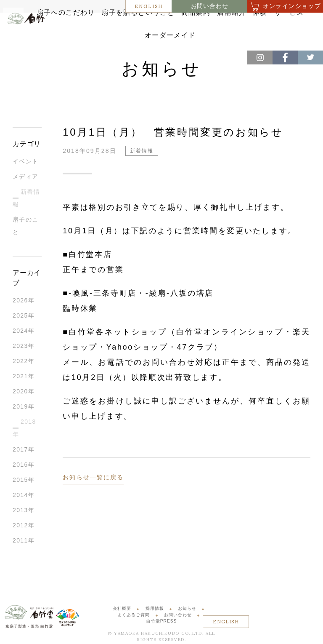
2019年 (24, 408)
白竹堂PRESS (162, 623)
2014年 (24, 496)
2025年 (24, 317)
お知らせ (187, 610)
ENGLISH (149, 6)
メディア (26, 178)
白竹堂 (28, 35)
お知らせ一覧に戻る (93, 478)
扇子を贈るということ (168, 24)
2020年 (24, 393)
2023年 (24, 347)
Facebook (285, 57)
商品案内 (226, 24)
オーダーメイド (206, 37)
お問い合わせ (210, 6)
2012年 (24, 526)
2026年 (24, 302)
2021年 (24, 377)
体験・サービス (148, 37)
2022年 (24, 362)
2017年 (24, 451)
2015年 (24, 481)
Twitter (310, 57)
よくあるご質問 (134, 616)
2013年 (24, 511)
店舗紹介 (266, 24)
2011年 (24, 542)
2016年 (24, 466)
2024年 (24, 332)
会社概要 (122, 610)
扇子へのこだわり (99, 24)
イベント (26, 163)
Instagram (260, 57)
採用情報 (155, 610)
